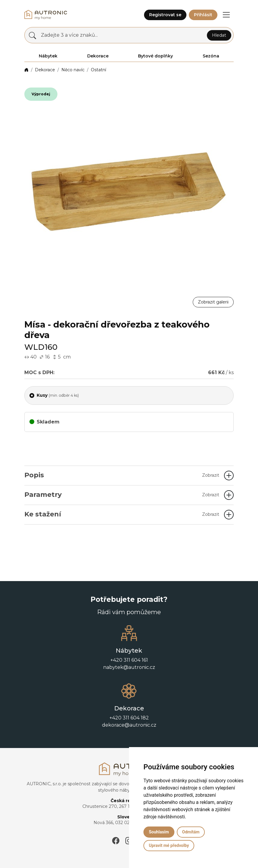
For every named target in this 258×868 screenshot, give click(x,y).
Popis (122, 475)
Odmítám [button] (191, 832)
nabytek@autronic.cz (129, 667)
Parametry (122, 495)
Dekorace (45, 70)
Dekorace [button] (98, 56)
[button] (226, 15)
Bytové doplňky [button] (155, 56)
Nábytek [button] (48, 56)
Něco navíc (73, 70)
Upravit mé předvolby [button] (169, 845)
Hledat (219, 35)
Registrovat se (165, 15)
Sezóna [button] (211, 56)
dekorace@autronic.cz (129, 725)
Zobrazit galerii (213, 302)
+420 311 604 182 (129, 718)
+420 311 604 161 (129, 660)
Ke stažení (122, 514)
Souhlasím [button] (159, 832)
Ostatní (98, 70)
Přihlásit (203, 15)
